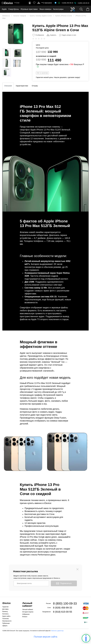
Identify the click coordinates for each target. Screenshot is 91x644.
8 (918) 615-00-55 (63, 612)
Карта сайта (6, 616)
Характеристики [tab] (22, 86)
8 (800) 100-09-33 (84, 3)
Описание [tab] (8, 86)
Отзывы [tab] (35, 86)
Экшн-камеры (45, 9)
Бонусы (25, 617)
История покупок (28, 612)
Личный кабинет (28, 610)
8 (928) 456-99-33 (66, 3)
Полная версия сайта (45, 637)
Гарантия (5, 607)
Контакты (5, 614)
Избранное (26, 614)
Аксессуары (58, 9)
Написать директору (57, 631)
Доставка (5, 609)
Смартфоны (14, 9)
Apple (4, 9)
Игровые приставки (29, 9)
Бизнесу (5, 612)
